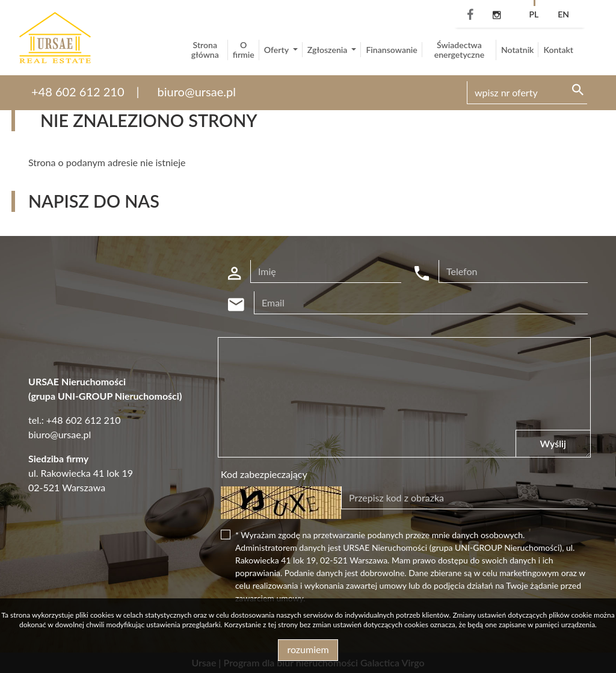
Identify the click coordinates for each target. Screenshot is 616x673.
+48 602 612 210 (78, 91)
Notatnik (518, 50)
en (563, 14)
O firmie (244, 50)
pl (534, 14)
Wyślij (553, 443)
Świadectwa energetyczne (459, 50)
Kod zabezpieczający (264, 474)
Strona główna (205, 50)
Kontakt (558, 50)
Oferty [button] (277, 50)
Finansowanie (391, 50)
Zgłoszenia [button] (328, 50)
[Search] (527, 93)
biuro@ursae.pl (197, 91)
